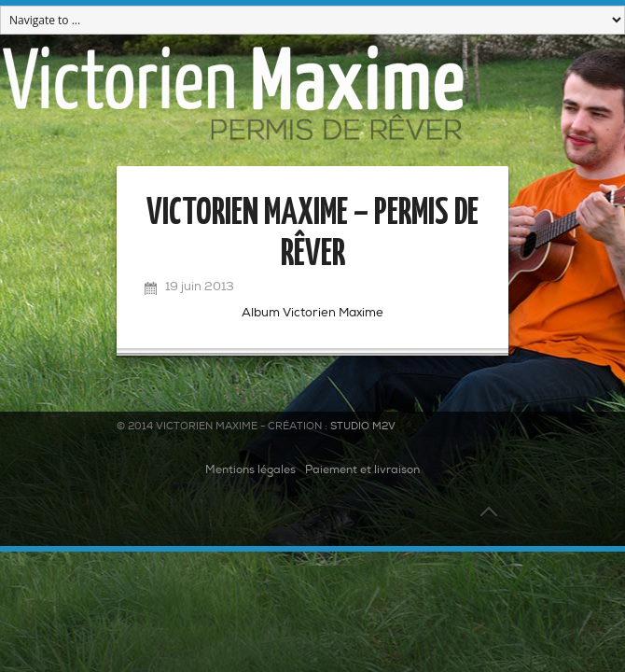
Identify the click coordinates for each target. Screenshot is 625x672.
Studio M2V (363, 427)
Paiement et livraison (362, 470)
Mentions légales (250, 470)
